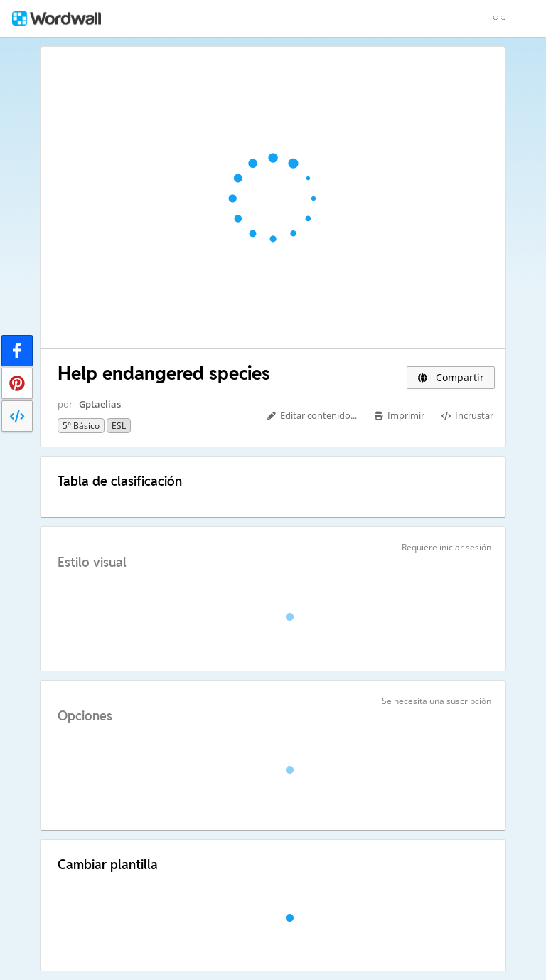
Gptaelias (100, 404)
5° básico (81, 426)
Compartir (451, 377)
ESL (119, 426)
